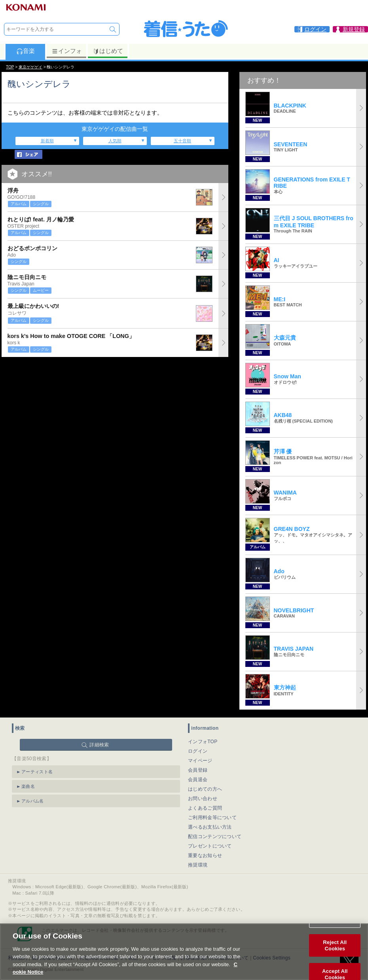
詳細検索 (99, 745)
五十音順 (182, 141)
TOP (10, 67)
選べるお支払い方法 (210, 827)
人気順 (115, 141)
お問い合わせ (203, 799)
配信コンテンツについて (215, 836)
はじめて (108, 51)
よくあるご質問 (205, 808)
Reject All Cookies (335, 946)
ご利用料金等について (212, 818)
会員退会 (198, 780)
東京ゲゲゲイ (30, 67)
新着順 (47, 141)
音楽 (26, 51)
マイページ (200, 761)
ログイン (198, 751)
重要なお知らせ (205, 855)
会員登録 (198, 770)
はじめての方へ (205, 789)
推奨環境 (198, 865)
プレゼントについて (210, 846)
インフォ (67, 51)
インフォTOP (203, 742)
